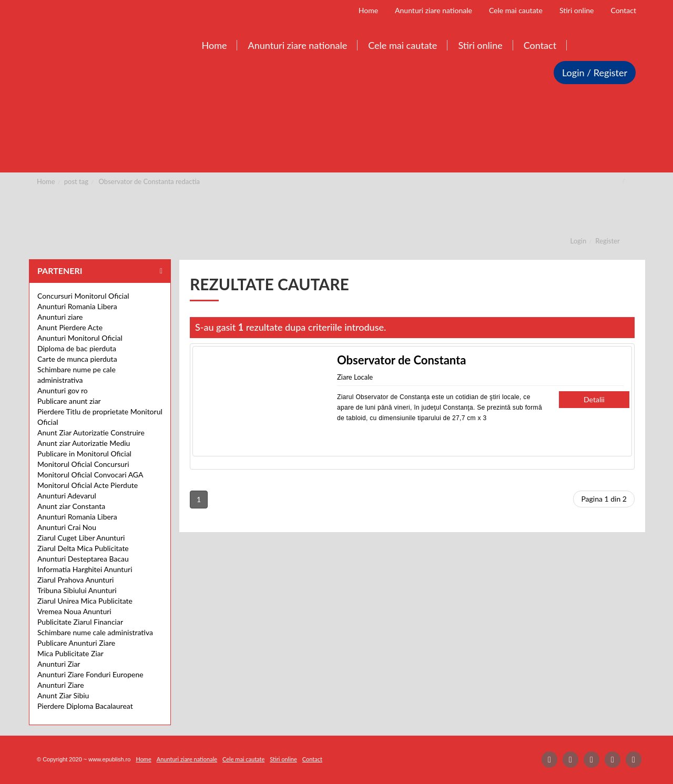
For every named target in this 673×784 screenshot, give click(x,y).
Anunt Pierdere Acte (70, 327)
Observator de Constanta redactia (149, 181)
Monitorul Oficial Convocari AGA (90, 475)
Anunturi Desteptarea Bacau (83, 559)
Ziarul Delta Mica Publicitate (83, 548)
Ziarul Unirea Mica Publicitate (85, 601)
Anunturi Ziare (61, 685)
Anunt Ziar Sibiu (63, 695)
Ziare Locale (355, 377)
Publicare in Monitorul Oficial (84, 454)
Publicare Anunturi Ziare (76, 643)
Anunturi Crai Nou (67, 527)
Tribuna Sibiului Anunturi (77, 590)
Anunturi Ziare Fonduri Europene (90, 674)
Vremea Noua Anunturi (74, 611)
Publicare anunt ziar (69, 401)
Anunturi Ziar (59, 664)
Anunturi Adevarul (67, 496)
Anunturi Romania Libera (77, 306)
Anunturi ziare (60, 317)
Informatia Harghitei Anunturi (85, 569)
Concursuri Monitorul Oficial (83, 296)
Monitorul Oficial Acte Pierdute (88, 485)
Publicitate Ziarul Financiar (80, 622)
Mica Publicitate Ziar (70, 653)
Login (579, 241)
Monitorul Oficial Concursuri (83, 464)
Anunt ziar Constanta (71, 506)
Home (46, 181)
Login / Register (595, 73)
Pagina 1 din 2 (604, 499)
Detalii (594, 399)
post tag (76, 181)
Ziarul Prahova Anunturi (75, 580)
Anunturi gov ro (63, 390)
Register (607, 241)
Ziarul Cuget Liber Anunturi (81, 538)
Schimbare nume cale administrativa (95, 632)
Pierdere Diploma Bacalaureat (85, 706)
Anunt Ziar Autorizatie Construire (91, 432)
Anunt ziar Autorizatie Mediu (84, 443)
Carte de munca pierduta (77, 359)
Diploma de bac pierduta (77, 348)
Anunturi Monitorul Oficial (80, 338)
